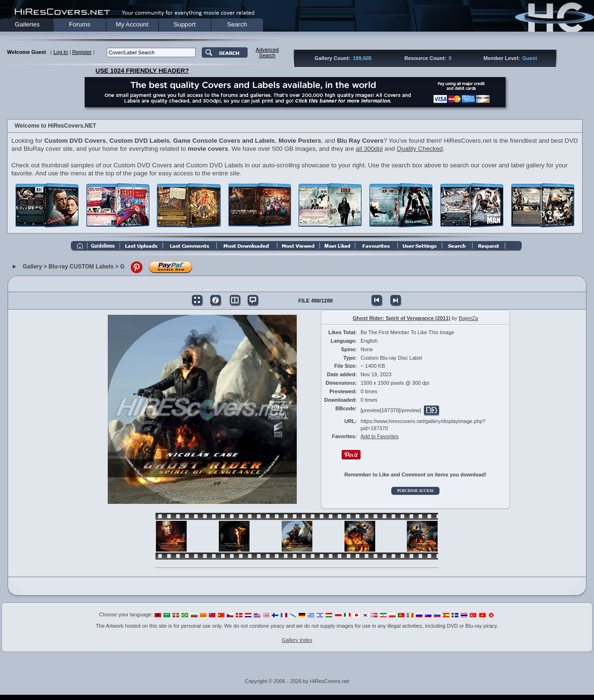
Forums (80, 24)
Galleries (27, 24)
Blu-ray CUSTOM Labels (81, 267)
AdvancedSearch (267, 52)
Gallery (32, 267)
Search (237, 24)
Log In (61, 52)
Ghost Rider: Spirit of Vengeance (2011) (401, 318)
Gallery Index (297, 640)
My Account (132, 24)
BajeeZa (469, 318)
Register (82, 52)
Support (185, 24)
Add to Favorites (379, 436)
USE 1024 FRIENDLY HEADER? (142, 71)
